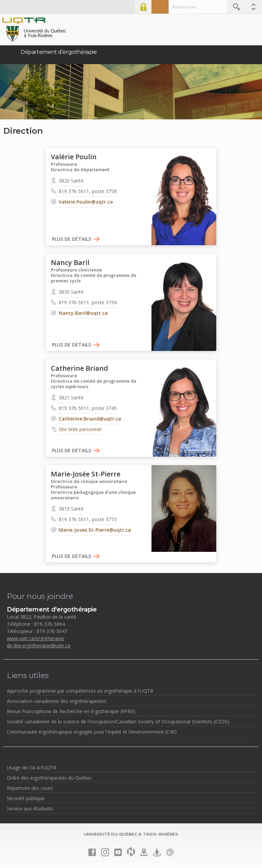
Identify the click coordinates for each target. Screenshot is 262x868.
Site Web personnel (80, 429)
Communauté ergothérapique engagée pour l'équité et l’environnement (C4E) (92, 732)
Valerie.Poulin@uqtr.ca (86, 202)
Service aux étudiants (30, 808)
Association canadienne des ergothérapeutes (57, 701)
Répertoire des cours (30, 788)
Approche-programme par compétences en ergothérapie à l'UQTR (80, 691)
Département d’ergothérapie (59, 52)
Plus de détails (71, 239)
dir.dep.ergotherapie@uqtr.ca (39, 645)
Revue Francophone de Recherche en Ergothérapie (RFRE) (71, 711)
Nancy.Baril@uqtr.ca (83, 313)
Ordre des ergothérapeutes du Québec (49, 778)
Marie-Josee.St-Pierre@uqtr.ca (95, 530)
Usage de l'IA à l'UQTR (32, 768)
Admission (160, 7)
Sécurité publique (26, 798)
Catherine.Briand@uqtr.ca (90, 419)
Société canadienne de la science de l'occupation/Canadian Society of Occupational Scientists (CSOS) (118, 722)
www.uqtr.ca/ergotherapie (35, 638)
